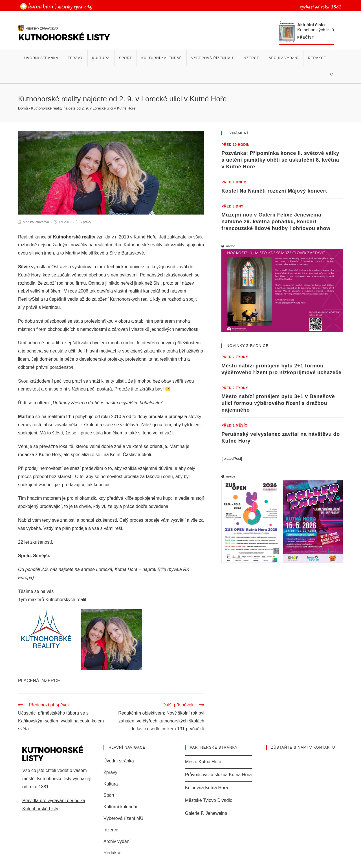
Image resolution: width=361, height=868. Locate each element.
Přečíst (306, 38)
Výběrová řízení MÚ (123, 819)
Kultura (111, 785)
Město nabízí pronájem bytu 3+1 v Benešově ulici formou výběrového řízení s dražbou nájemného (278, 403)
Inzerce (111, 831)
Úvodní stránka (119, 762)
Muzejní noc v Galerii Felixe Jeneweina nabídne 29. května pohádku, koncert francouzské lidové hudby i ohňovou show (276, 222)
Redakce (112, 854)
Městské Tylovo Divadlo (209, 801)
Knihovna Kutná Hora (206, 788)
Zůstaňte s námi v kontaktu (303, 748)
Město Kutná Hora (203, 763)
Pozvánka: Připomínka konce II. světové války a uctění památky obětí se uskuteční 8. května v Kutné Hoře (280, 160)
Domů (23, 108)
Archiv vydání (117, 842)
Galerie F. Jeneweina (206, 814)
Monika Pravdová (36, 222)
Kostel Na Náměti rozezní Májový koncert (274, 191)
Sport (109, 796)
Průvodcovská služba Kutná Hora (218, 776)
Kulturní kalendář (121, 808)
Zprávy (86, 222)
